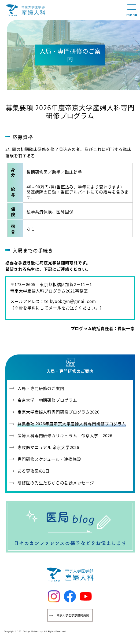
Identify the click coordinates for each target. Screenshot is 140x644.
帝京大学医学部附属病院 (73, 615)
